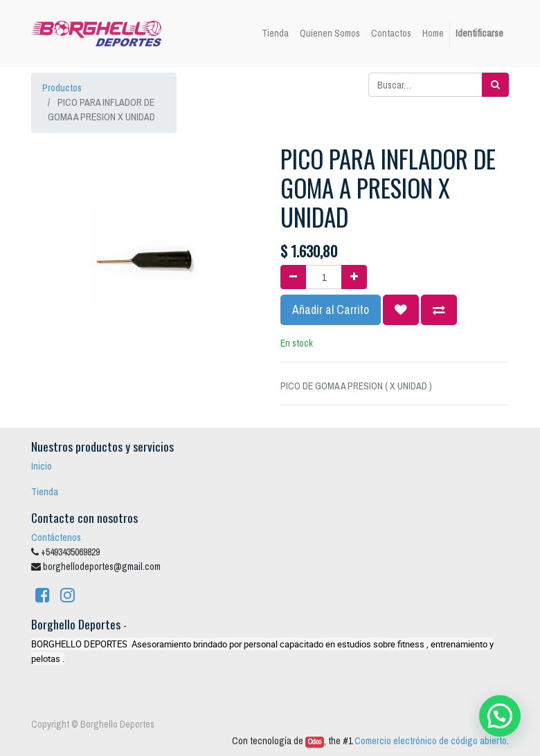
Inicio (42, 466)
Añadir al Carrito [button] (331, 310)
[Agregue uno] (354, 277)
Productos (62, 88)
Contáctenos (56, 537)
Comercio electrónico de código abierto (431, 741)
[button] (401, 310)
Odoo (315, 741)
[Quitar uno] (293, 277)
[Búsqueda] (495, 85)
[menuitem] (275, 34)
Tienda (45, 492)
